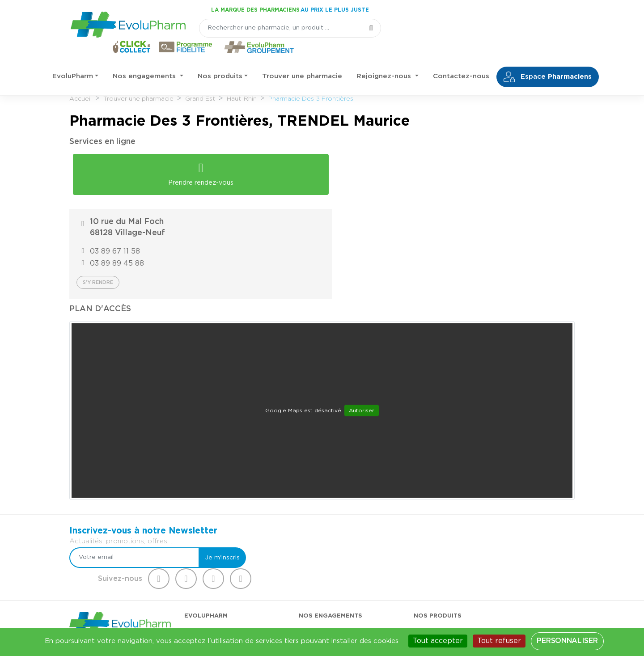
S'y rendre (357, 203)
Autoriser (362, 332)
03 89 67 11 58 (374, 172)
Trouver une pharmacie (302, 58)
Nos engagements (145, 58)
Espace (548, 59)
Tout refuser (499, 641)
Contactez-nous (461, 58)
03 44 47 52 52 (113, 565)
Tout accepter (438, 641)
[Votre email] (299, 457)
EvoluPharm (73, 58)
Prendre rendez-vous (195, 167)
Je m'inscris (377, 457)
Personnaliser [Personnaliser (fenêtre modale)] (567, 641)
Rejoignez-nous (385, 58)
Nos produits (220, 58)
